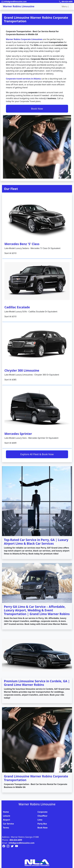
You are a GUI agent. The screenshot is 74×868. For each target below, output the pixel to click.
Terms (6, 828)
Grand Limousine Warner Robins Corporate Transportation (36, 19)
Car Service (8, 824)
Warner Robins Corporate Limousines (24, 39)
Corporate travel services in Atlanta (23, 79)
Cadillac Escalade (17, 307)
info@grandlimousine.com (22, 843)
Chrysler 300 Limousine (22, 370)
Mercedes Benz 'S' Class (22, 244)
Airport (6, 820)
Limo (40, 820)
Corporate (42, 812)
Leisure (7, 816)
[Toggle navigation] (66, 6)
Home (6, 812)
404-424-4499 (16, 840)
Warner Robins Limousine (19, 6)
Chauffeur (42, 816)
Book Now (37, 109)
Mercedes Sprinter (18, 434)
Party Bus (42, 824)
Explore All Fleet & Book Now (37, 454)
